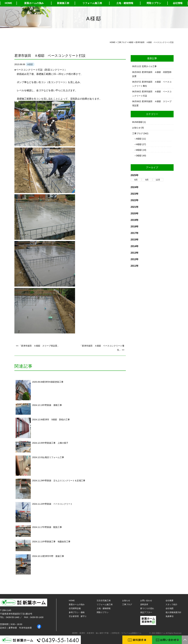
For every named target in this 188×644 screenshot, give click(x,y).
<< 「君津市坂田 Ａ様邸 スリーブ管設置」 (38, 346)
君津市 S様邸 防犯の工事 (56, 420)
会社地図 (170, 608)
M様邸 (139, 150)
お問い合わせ (146, 601)
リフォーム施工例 (92, 3)
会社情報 (178, 3)
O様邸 (139, 156)
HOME (8, 3)
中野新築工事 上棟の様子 (55, 443)
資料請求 (144, 604)
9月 (147, 180)
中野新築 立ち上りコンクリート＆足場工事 (64, 481)
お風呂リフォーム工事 (53, 457)
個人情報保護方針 (173, 612)
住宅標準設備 (75, 608)
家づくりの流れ (147, 608)
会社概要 (170, 601)
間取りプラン (154, 3)
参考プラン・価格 (77, 612)
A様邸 (139, 139)
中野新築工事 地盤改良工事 (57, 542)
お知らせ (136, 128)
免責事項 (170, 616)
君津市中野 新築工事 (53, 556)
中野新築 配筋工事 (52, 527)
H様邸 (139, 144)
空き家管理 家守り (78, 616)
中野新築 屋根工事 (52, 405)
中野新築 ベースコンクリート (58, 504)
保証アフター (146, 612)
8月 (136, 180)
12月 (158, 180)
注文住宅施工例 (104, 601)
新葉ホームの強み (34, 3)
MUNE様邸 (137, 122)
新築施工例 (63, 3)
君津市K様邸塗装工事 (53, 382)
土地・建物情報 (125, 3)
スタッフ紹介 (171, 604)
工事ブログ (138, 133)
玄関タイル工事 (149, 66)
